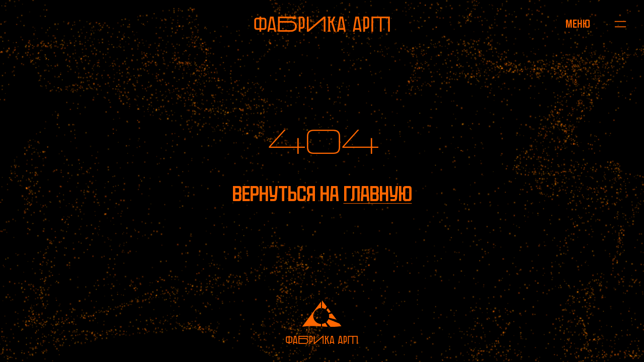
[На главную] (322, 24)
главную (378, 194)
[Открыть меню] (578, 24)
